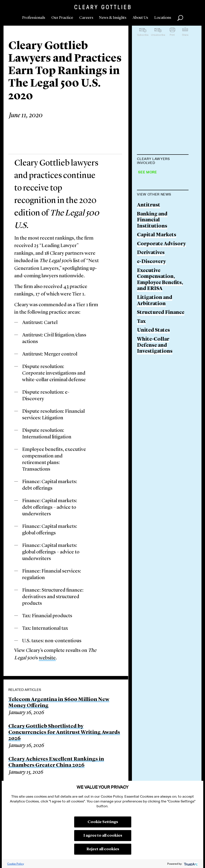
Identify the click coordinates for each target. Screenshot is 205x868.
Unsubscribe (158, 35)
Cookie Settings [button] (103, 822)
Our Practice (62, 18)
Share (185, 35)
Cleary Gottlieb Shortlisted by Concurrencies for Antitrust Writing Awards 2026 (64, 733)
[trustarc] (190, 864)
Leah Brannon (154, 230)
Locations (163, 18)
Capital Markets (157, 329)
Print (172, 35)
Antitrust (149, 299)
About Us (140, 18)
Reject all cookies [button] (103, 849)
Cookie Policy (16, 864)
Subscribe (143, 35)
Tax (141, 415)
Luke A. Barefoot (157, 191)
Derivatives (151, 347)
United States (153, 424)
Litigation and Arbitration (155, 394)
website (47, 658)
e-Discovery (151, 355)
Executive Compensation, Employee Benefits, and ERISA (160, 374)
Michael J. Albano (158, 174)
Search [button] (180, 18)
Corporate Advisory (161, 338)
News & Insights (113, 18)
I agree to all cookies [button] (103, 836)
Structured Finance (161, 406)
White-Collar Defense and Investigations (155, 439)
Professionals (34, 18)
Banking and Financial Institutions (152, 314)
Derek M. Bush (155, 247)
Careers (86, 18)
